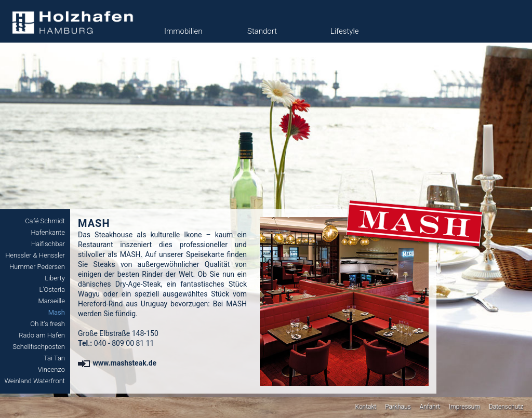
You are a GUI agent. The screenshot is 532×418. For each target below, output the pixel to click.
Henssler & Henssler (35, 255)
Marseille (52, 301)
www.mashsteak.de (117, 363)
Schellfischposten (39, 347)
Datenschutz (506, 407)
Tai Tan (54, 358)
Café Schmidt (45, 221)
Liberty (55, 278)
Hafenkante (48, 232)
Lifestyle (345, 31)
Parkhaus (398, 407)
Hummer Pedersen (37, 267)
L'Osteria (52, 289)
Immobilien (183, 31)
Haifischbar (48, 244)
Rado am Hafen (42, 335)
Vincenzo (51, 369)
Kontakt (365, 407)
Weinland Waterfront (35, 381)
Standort (262, 31)
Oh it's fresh (48, 324)
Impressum (464, 407)
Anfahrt (430, 407)
